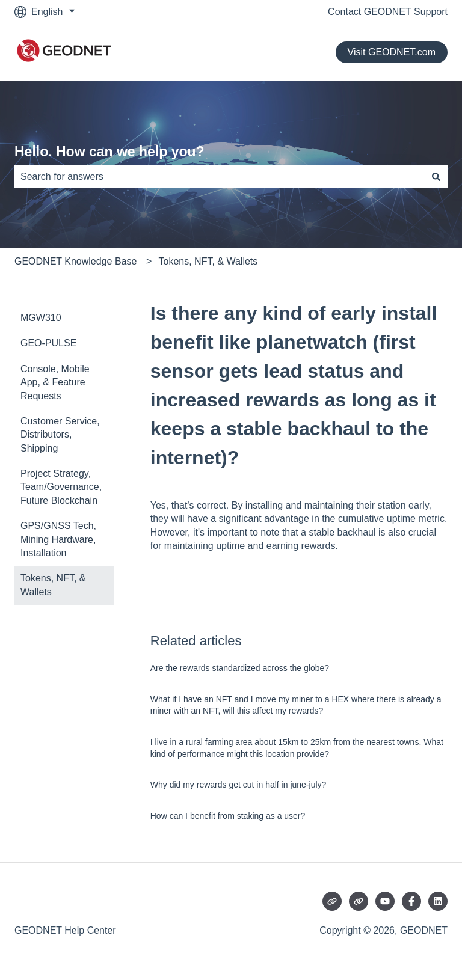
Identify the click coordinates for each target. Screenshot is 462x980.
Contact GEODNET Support (388, 12)
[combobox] (220, 177)
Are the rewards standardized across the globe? (240, 668)
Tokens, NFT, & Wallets (208, 261)
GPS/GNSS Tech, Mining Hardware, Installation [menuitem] (58, 539)
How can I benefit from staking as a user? (228, 816)
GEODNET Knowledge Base (75, 261)
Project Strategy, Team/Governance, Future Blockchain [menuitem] (61, 487)
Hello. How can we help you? (109, 152)
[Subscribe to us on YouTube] (385, 901)
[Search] (436, 177)
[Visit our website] (332, 901)
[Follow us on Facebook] (411, 901)
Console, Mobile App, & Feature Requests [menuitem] (55, 382)
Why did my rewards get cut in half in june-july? (239, 785)
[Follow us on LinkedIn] (438, 901)
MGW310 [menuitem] (41, 318)
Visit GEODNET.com (392, 52)
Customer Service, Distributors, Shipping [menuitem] (60, 435)
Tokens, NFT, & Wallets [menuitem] (53, 585)
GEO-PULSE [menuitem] (48, 343)
